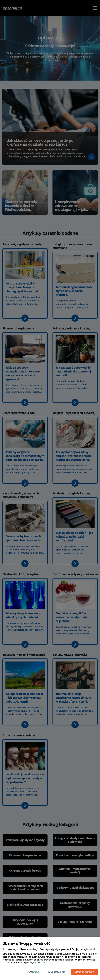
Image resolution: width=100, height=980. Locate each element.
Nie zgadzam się (57, 972)
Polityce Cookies (36, 962)
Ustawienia (34, 972)
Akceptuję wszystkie (84, 972)
